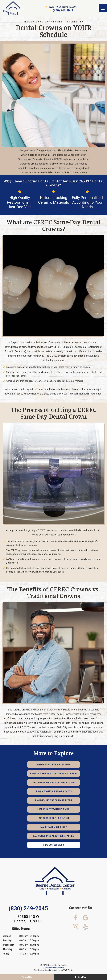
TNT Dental (68, 970)
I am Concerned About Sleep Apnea (53, 836)
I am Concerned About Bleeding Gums (53, 782)
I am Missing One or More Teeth (54, 800)
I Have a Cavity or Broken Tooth (54, 791)
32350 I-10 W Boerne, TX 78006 (28, 919)
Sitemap (47, 968)
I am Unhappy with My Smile (53, 809)
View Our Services (53, 845)
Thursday (8, 949)
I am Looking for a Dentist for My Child (53, 773)
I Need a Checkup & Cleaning (53, 764)
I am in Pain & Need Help (54, 827)
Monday (7, 936)
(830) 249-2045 (61, 10)
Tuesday (7, 940)
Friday (6, 954)
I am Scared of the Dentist (53, 818)
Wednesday (9, 945)
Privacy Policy (58, 968)
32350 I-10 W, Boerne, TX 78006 (61, 7)
